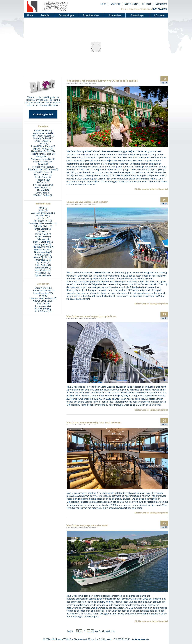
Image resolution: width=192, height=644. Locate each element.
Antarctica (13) (43, 216)
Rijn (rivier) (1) (43, 262)
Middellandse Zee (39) (43, 247)
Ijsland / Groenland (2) (43, 242)
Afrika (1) (43, 208)
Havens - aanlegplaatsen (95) (43, 298)
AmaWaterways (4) (43, 130)
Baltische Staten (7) (43, 226)
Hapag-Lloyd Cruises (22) (43, 151)
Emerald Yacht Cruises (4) (43, 146)
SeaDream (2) (43, 182)
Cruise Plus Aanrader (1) (43, 290)
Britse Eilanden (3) (43, 229)
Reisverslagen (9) (43, 306)
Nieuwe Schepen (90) (43, 301)
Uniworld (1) (43, 190)
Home (103, 4)
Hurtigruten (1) (43, 156)
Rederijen (45, 15)
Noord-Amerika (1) (43, 252)
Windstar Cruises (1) (43, 195)
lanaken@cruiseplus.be (141, 639)
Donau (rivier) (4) (43, 234)
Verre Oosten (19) (43, 270)
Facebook (147, 4)
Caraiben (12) (43, 231)
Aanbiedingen (138, 15)
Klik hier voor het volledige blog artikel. (151, 189)
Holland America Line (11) (43, 154)
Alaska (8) (43, 210)
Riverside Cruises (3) (43, 172)
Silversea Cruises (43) (43, 185)
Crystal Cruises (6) (43, 141)
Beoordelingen (131, 4)
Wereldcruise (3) (43, 273)
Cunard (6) (43, 143)
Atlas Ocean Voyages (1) (43, 136)
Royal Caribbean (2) (43, 175)
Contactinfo (161, 4)
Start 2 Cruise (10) (43, 311)
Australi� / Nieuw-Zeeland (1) (43, 223)
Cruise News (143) (43, 288)
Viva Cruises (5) (43, 193)
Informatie (159, 15)
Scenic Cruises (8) (43, 177)
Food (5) (43, 296)
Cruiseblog (116, 4)
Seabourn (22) (43, 180)
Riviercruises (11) (43, 309)
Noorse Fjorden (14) (43, 257)
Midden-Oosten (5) (43, 249)
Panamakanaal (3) (43, 260)
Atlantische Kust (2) (43, 221)
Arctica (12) (43, 218)
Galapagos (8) (43, 239)
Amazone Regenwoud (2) (43, 213)
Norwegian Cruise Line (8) (43, 159)
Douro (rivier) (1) (43, 237)
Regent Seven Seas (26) (43, 167)
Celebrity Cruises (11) (43, 138)
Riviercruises (115, 15)
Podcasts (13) (43, 303)
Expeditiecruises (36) (43, 293)
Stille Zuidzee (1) (43, 265)
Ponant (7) (43, 164)
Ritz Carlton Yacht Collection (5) (43, 169)
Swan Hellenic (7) (43, 187)
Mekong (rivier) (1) (43, 244)
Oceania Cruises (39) (43, 162)
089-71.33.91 (160, 9)
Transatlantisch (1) (43, 268)
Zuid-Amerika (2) (43, 275)
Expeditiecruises (91, 15)
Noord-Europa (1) (43, 255)
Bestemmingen (66, 15)
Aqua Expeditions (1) (43, 133)
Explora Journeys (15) (43, 149)
